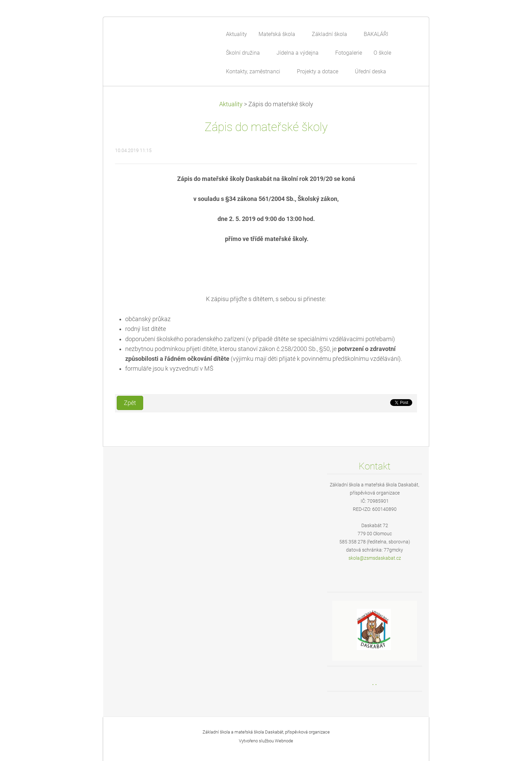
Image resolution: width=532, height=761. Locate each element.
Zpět (130, 403)
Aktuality (231, 104)
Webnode (284, 741)
